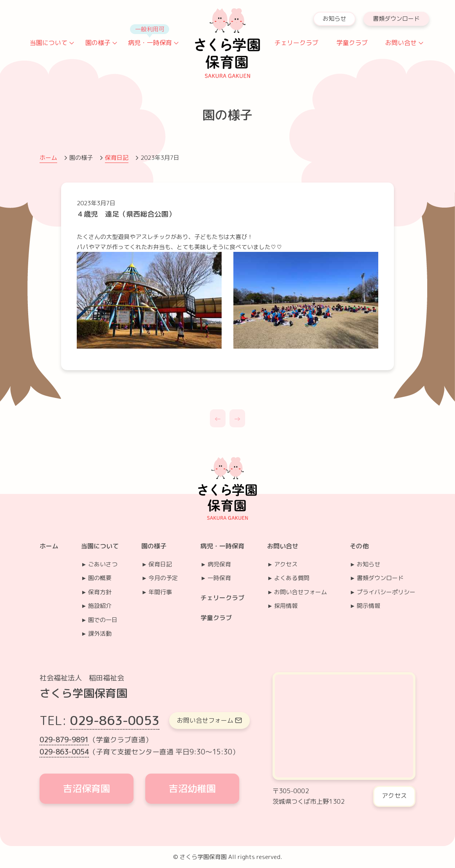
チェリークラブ (296, 43)
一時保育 (219, 578)
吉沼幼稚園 (192, 788)
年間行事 (160, 592)
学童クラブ (352, 43)
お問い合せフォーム (301, 592)
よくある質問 (292, 578)
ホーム (48, 158)
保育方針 (100, 592)
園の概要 (100, 578)
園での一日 (103, 620)
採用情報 (286, 606)
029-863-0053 (115, 720)
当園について (49, 43)
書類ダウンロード (396, 19)
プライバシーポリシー (386, 592)
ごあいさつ (103, 564)
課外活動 (100, 634)
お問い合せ (401, 43)
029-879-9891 (64, 740)
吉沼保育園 (87, 788)
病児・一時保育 (150, 43)
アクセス (286, 564)
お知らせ (334, 19)
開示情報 (368, 606)
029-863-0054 (64, 752)
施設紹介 (100, 606)
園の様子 (98, 43)
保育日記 (117, 158)
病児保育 (219, 564)
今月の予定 (163, 578)
